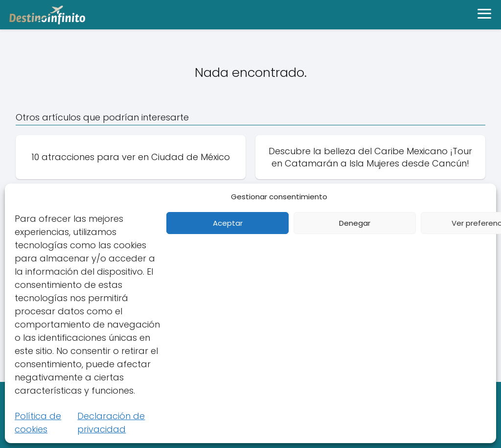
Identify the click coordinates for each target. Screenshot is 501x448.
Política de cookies (38, 423)
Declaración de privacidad (111, 423)
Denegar (355, 223)
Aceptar (228, 223)
